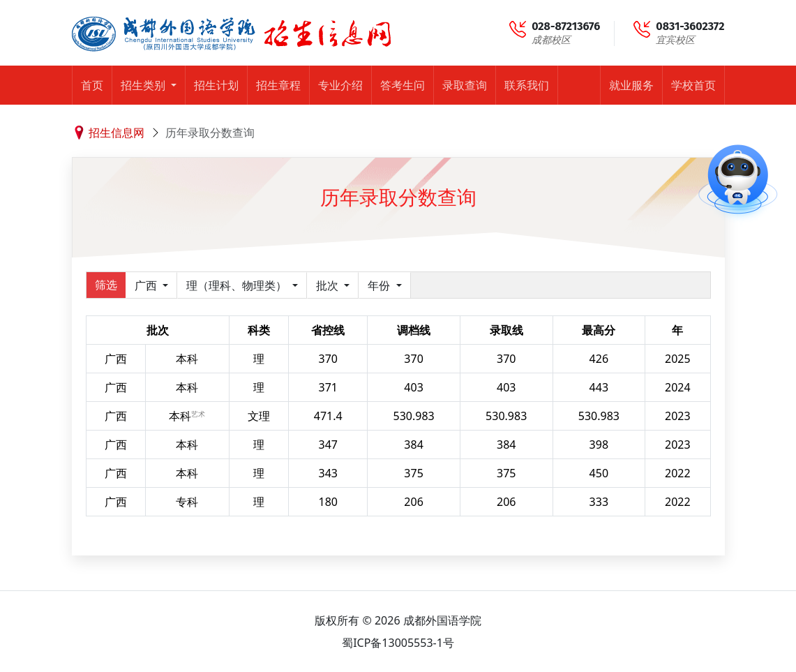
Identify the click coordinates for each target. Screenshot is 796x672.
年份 (380, 285)
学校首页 (693, 85)
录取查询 (465, 85)
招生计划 (216, 85)
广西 (147, 285)
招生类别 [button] (144, 85)
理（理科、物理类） (238, 285)
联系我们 (527, 85)
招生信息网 (117, 133)
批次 (329, 285)
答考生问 (403, 85)
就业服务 (631, 85)
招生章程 (278, 85)
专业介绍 (340, 85)
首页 (92, 85)
